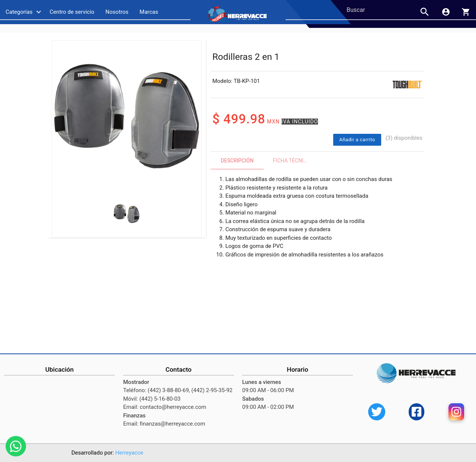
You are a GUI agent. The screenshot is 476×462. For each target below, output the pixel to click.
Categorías (24, 12)
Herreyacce (129, 453)
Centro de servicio (72, 12)
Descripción (237, 161)
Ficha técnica (292, 161)
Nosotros (117, 12)
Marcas (149, 12)
